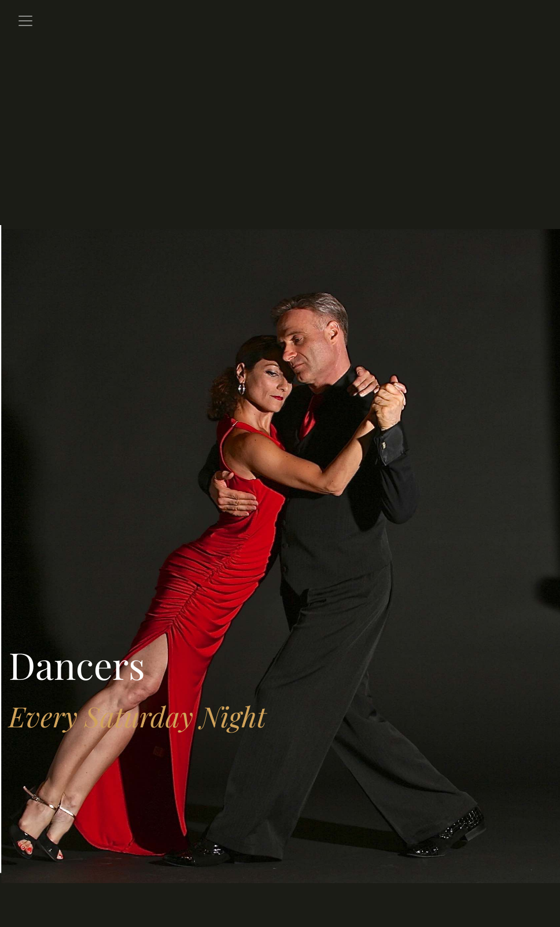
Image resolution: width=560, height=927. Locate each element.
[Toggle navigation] (25, 21)
